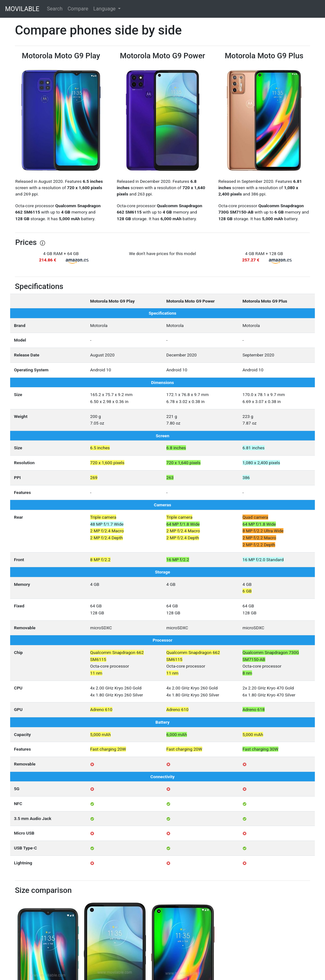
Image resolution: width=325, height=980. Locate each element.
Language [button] (105, 9)
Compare (78, 9)
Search (55, 9)
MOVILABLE (22, 9)
